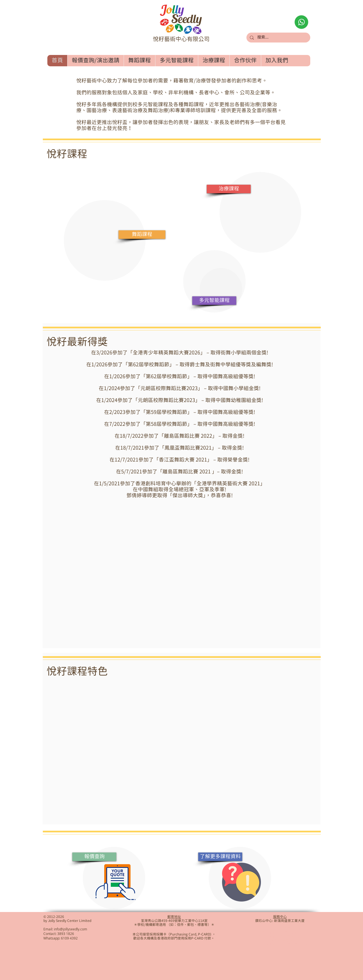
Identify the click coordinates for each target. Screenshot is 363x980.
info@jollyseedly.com (70, 929)
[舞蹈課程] (142, 235)
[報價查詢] (94, 857)
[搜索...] (278, 38)
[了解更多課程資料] (220, 857)
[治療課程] (229, 189)
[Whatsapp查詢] (301, 22)
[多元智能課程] (214, 301)
